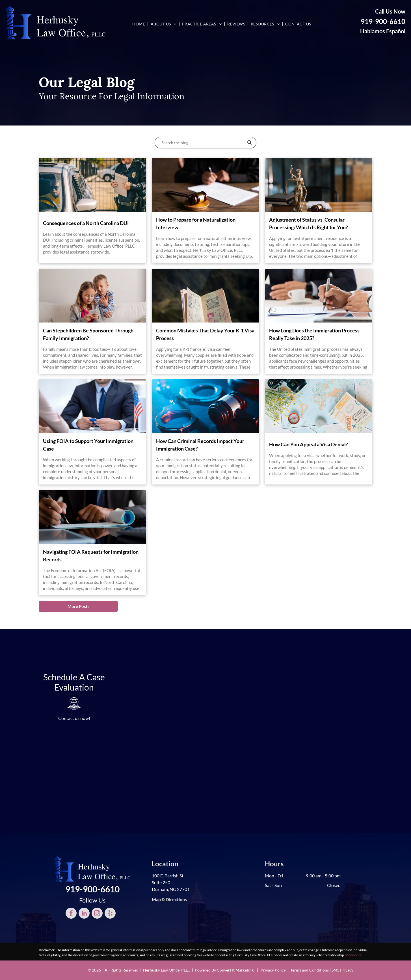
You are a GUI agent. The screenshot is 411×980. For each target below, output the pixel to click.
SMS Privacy (342, 970)
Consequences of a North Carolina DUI (86, 223)
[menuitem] (139, 24)
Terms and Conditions (310, 970)
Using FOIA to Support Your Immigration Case (88, 445)
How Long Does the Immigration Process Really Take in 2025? (314, 334)
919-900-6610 (383, 21)
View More (353, 955)
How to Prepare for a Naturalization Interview (196, 223)
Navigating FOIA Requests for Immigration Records (91, 556)
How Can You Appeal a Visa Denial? (309, 444)
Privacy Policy (273, 970)
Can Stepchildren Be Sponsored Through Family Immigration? (88, 334)
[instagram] (97, 914)
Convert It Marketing (235, 970)
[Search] (205, 143)
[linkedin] (84, 914)
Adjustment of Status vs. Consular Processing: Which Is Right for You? (309, 223)
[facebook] (71, 914)
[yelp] (110, 914)
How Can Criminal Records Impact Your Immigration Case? (200, 445)
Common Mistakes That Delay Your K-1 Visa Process (205, 334)
